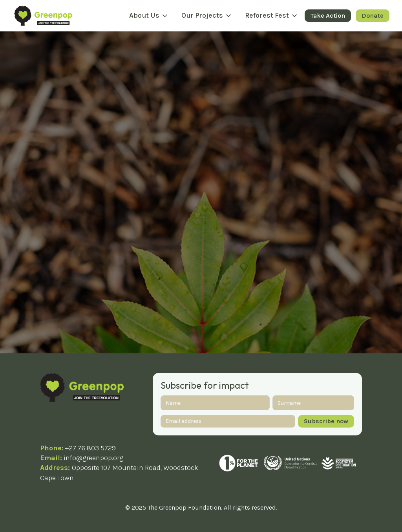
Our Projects (202, 16)
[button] (149, 16)
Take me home (201, 158)
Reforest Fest (267, 16)
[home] (43, 16)
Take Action (328, 16)
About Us (144, 16)
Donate (373, 16)
